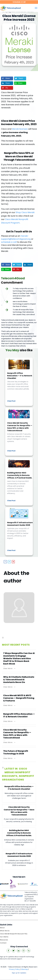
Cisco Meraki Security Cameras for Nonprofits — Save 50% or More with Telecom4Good (19, 432)
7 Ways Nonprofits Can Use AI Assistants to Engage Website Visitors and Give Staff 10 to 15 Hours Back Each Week (19, 658)
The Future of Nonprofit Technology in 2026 (16, 752)
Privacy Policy (14, 969)
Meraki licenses (20, 129)
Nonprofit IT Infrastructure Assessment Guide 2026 (19, 531)
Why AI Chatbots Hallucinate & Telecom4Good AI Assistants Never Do (19, 680)
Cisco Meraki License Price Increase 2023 (19, 18)
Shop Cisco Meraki (25, 212)
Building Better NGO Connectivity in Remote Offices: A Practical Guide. (19, 481)
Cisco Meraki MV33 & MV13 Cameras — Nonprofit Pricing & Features (19, 698)
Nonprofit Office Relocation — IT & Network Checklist (19, 382)
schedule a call (9, 242)
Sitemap (25, 969)
